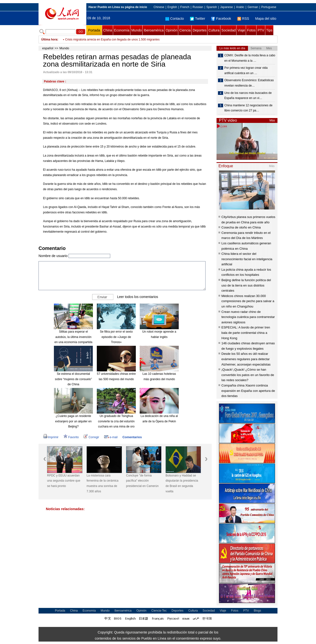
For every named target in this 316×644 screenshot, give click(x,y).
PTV (261, 30)
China (108, 30)
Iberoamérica (154, 30)
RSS (243, 19)
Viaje (241, 30)
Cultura (214, 30)
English (172, 7)
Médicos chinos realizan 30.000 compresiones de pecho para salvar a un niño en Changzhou (248, 301)
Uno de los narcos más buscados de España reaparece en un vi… (248, 96)
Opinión (171, 30)
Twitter (197, 19)
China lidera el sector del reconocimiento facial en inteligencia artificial (247, 259)
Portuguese (269, 7)
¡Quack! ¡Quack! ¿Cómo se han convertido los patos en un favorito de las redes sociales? (248, 375)
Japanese (227, 7)
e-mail (111, 437)
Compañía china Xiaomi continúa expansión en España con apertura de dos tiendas (248, 391)
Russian (198, 7)
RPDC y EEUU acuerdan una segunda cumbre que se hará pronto (64, 481)
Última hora (49, 40)
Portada (94, 30)
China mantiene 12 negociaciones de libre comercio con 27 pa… (248, 108)
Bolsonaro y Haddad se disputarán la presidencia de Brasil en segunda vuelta (182, 483)
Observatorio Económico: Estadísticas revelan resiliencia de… (249, 83)
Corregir (91, 437)
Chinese (159, 7)
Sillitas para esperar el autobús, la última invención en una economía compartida (73, 337)
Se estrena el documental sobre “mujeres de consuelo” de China (73, 379)
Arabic (240, 7)
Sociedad (228, 30)
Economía (122, 30)
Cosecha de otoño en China (241, 227)
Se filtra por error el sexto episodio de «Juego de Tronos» (116, 337)
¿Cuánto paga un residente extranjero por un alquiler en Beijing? (73, 421)
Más (272, 120)
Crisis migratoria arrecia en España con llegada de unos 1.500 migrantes (112, 40)
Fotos (251, 30)
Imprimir (51, 437)
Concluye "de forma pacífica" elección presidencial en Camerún (142, 481)
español (48, 48)
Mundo (137, 30)
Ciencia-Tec (159, 611)
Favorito (71, 437)
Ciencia (185, 30)
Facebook (221, 19)
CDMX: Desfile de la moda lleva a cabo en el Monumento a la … (250, 58)
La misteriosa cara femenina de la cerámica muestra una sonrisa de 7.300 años (103, 483)
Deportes (200, 30)
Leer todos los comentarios (138, 297)
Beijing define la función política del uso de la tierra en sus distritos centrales (246, 285)
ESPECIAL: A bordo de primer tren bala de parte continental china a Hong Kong (246, 333)
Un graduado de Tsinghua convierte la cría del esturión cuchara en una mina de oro (116, 421)
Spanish (212, 7)
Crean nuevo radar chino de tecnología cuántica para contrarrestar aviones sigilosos (248, 317)
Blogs (257, 611)
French (185, 7)
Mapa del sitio (266, 19)
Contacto (175, 19)
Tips (269, 30)
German (253, 7)
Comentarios (132, 437)
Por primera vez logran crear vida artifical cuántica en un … (246, 70)
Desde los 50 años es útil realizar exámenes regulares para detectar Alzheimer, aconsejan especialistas (246, 359)
